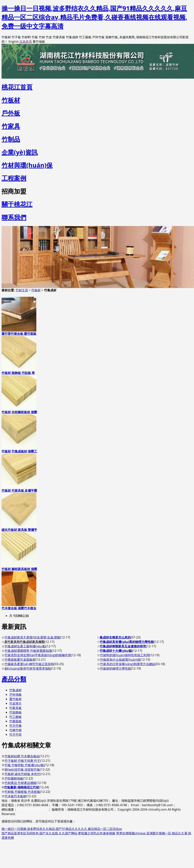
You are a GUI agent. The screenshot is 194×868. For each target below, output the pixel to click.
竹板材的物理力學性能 (116, 668)
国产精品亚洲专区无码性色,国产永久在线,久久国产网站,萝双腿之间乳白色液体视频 (58, 833)
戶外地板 (15, 695)
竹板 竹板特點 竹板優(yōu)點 (24, 765)
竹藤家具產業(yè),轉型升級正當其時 (29, 664)
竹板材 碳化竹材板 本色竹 (22, 774)
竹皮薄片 (15, 703)
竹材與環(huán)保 (27, 165)
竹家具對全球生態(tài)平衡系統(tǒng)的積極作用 (38, 655)
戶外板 (11, 113)
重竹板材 (15, 699)
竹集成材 (15, 690)
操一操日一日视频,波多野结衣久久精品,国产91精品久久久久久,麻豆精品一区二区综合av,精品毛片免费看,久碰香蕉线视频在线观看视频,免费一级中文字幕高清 (94, 17)
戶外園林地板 (14, 778)
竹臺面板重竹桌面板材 (20, 660)
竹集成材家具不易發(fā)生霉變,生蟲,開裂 (32, 637)
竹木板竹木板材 (15, 796)
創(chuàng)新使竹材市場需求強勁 (28, 668)
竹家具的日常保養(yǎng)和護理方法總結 (128, 664)
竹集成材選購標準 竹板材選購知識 (28, 651)
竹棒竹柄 (15, 730)
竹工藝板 (15, 717)
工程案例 (14, 178)
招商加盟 (14, 191)
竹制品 (11, 139)
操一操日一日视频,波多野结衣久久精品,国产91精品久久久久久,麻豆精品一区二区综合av (62, 829)
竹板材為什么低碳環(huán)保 (120, 660)
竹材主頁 (22, 290)
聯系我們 (14, 217)
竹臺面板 (15, 721)
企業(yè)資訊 (20, 152)
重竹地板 (39, 42)
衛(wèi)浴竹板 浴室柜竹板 (22, 769)
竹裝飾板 (15, 712)
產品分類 (14, 679)
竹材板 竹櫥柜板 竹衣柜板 (22, 792)
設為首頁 (26, 42)
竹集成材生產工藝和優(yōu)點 (25, 646)
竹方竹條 (15, 726)
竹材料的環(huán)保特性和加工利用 (125, 655)
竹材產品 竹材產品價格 (20, 783)
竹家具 (11, 126)
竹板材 (36, 290)
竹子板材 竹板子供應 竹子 (22, 761)
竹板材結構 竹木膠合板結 (22, 756)
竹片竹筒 (15, 735)
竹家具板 (15, 708)
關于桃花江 (17, 204)
